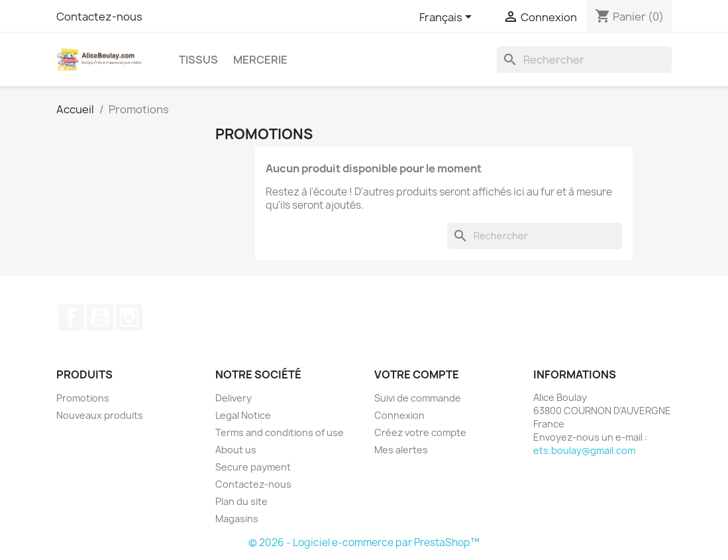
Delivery (234, 398)
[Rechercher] (584, 60)
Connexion (399, 415)
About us (236, 450)
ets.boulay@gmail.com (584, 450)
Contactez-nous (99, 17)
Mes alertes (401, 450)
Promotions (83, 398)
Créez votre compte (420, 432)
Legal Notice (243, 415)
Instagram (129, 317)
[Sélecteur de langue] (448, 18)
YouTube (100, 317)
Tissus (198, 60)
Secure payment (253, 467)
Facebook (71, 317)
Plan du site (241, 501)
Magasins (237, 519)
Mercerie (260, 60)
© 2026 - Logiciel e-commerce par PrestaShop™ (364, 542)
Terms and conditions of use (280, 432)
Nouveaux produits (100, 415)
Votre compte (417, 374)
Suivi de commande (418, 398)
